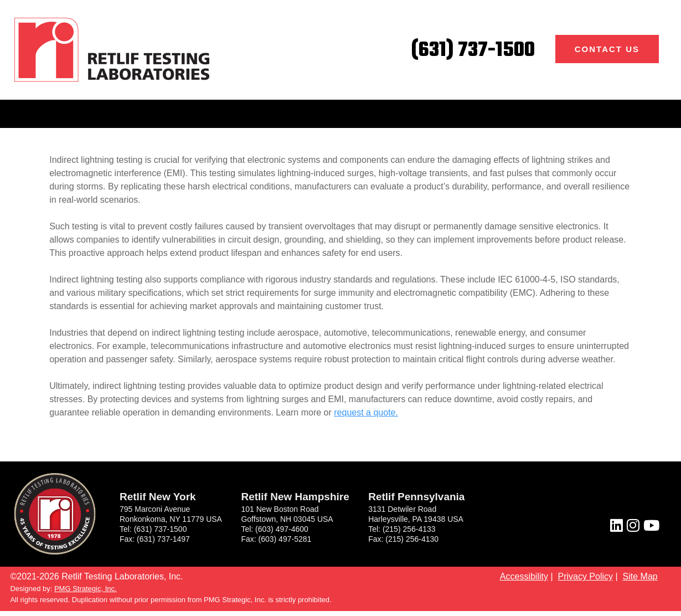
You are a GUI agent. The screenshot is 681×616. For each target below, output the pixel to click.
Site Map (640, 576)
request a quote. (366, 412)
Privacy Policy (585, 576)
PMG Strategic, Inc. (86, 589)
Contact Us (607, 49)
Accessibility (524, 576)
